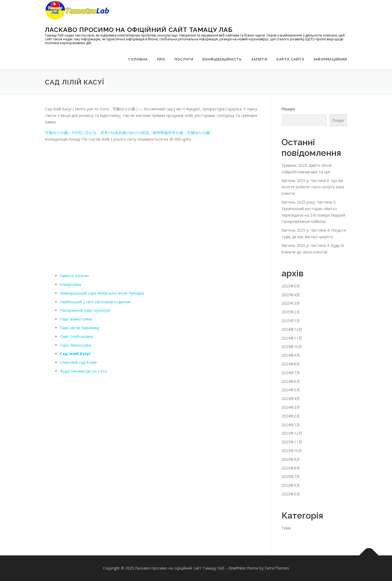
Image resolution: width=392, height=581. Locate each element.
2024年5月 (291, 390)
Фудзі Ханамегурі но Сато (83, 371)
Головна (138, 59)
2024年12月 (292, 329)
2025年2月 (291, 312)
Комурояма (71, 284)
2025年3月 (291, 303)
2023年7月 (291, 476)
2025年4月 (291, 295)
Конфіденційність (222, 59)
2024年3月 (291, 407)
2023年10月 (292, 451)
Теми (286, 528)
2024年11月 (292, 338)
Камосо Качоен (74, 276)
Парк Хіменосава (75, 345)
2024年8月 (291, 364)
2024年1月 (291, 425)
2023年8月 (291, 468)
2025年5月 (291, 286)
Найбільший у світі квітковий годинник (95, 302)
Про (161, 59)
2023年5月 (291, 494)
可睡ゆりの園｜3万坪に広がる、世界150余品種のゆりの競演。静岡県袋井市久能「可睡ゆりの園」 (129, 133)
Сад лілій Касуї (75, 354)
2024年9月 (291, 355)
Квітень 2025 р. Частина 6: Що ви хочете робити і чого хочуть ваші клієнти (313, 187)
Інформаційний (330, 59)
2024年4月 (291, 399)
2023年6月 (291, 485)
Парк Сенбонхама (76, 336)
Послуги (184, 59)
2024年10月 (292, 347)
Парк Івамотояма (76, 319)
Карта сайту (290, 59)
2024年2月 (291, 416)
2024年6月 (291, 381)
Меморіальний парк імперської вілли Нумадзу (102, 293)
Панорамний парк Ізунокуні (85, 310)
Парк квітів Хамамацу (80, 328)
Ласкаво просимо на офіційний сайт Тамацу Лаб (139, 30)
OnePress (237, 568)
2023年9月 (291, 459)
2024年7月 (291, 373)
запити (259, 59)
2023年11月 (292, 442)
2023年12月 (292, 433)
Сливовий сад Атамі (78, 362)
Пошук (288, 109)
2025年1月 (291, 321)
